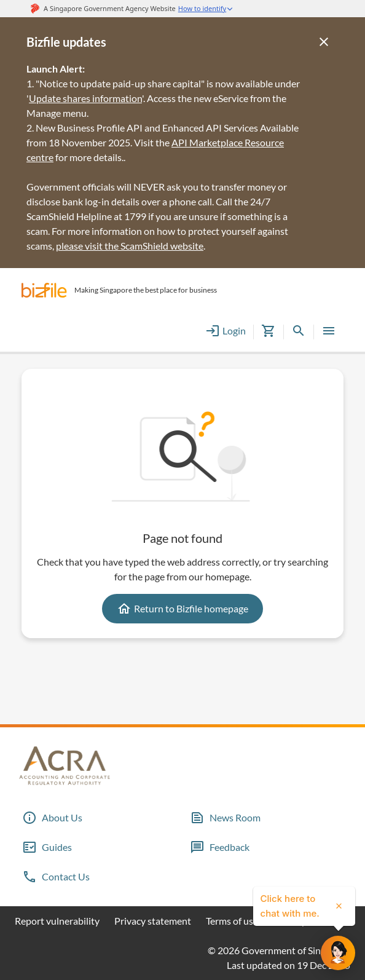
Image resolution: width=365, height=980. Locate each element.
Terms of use (232, 921)
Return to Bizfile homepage (182, 609)
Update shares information (85, 98)
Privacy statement (153, 921)
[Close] (324, 42)
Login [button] (226, 331)
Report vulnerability (57, 921)
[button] (44, 290)
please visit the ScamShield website (130, 246)
